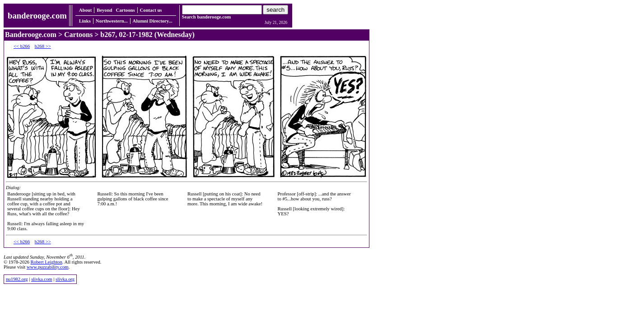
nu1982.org (17, 279)
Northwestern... (112, 21)
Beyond (104, 10)
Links (85, 21)
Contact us (151, 10)
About (85, 10)
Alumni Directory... (153, 21)
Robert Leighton (47, 262)
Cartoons (126, 10)
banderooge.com (37, 16)
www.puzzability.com (48, 267)
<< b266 (22, 46)
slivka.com (42, 279)
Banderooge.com (31, 35)
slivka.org (65, 279)
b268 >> (43, 46)
